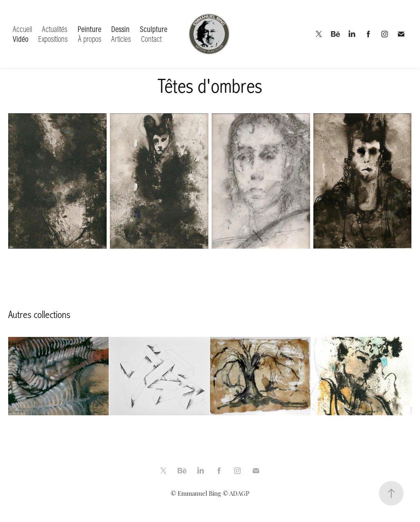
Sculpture (154, 29)
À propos (90, 39)
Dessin (120, 29)
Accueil (22, 29)
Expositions (53, 39)
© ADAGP (236, 493)
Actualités (55, 29)
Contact (151, 39)
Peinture (89, 29)
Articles (121, 39)
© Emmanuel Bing (196, 493)
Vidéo (21, 39)
